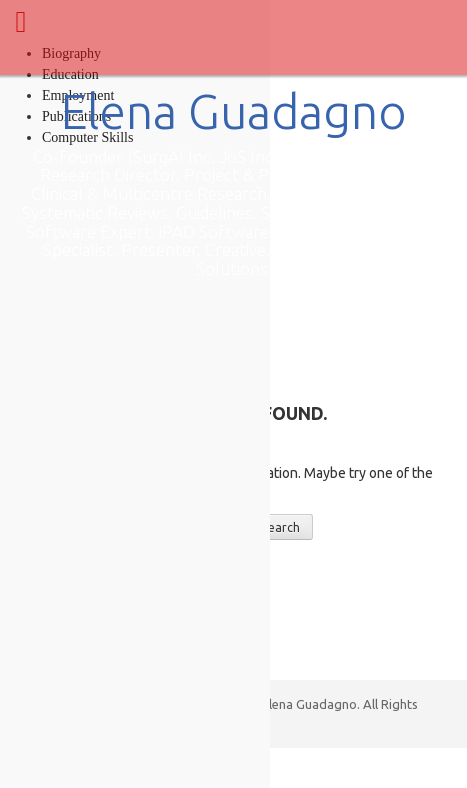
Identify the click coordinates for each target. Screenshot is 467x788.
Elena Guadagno (234, 111)
